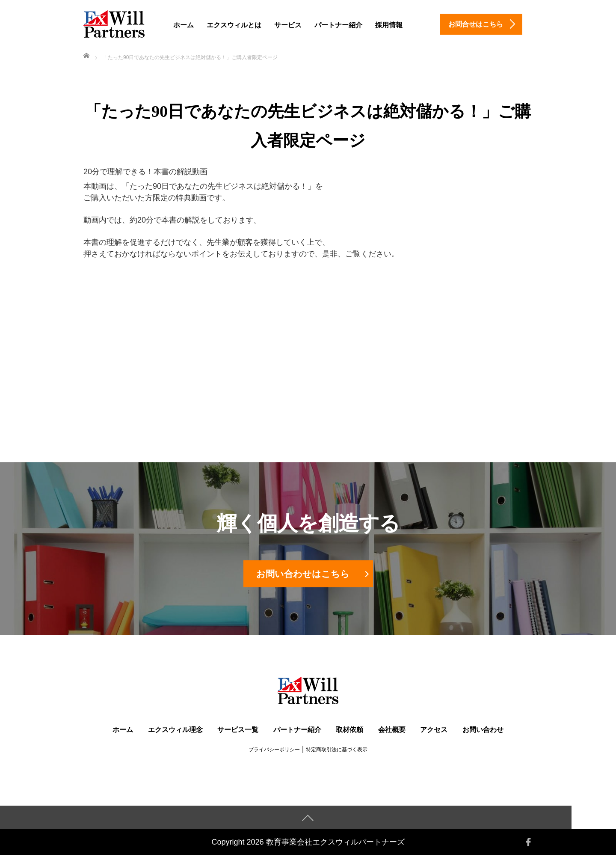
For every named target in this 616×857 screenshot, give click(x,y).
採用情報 (389, 25)
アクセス (434, 732)
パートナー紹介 (338, 25)
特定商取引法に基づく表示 (337, 752)
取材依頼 (349, 732)
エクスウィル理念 (175, 732)
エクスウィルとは (234, 25)
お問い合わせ (483, 732)
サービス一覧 (238, 732)
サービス (288, 25)
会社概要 (392, 732)
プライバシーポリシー (274, 752)
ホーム (184, 25)
